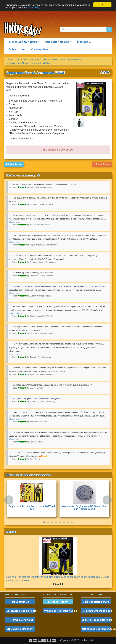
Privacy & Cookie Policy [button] (21, 611)
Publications (17, 49)
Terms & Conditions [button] (20, 620)
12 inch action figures (24, 42)
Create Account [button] (58, 602)
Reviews (11, 532)
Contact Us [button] (20, 602)
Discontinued (102, 164)
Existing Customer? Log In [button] (59, 611)
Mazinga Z (84, 42)
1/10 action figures (58, 42)
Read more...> (15, 222)
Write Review (14, 164)
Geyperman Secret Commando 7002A (36, 73)
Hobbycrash (86, 640)
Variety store (40, 49)
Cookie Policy (33, 7)
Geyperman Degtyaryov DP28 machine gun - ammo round (84, 508)
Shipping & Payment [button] (20, 629)
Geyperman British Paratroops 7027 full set (32, 508)
